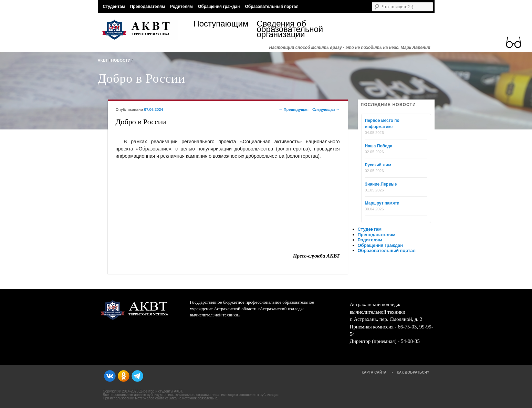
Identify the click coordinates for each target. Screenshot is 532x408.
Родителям (181, 7)
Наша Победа (379, 146)
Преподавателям (148, 7)
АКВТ (103, 60)
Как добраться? (413, 372)
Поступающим (221, 25)
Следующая (326, 109)
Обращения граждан (219, 7)
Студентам (114, 7)
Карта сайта (374, 372)
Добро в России (142, 79)
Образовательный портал (272, 7)
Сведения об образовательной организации (289, 29)
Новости (121, 60)
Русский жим (378, 165)
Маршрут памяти (382, 203)
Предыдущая (294, 109)
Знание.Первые (381, 184)
